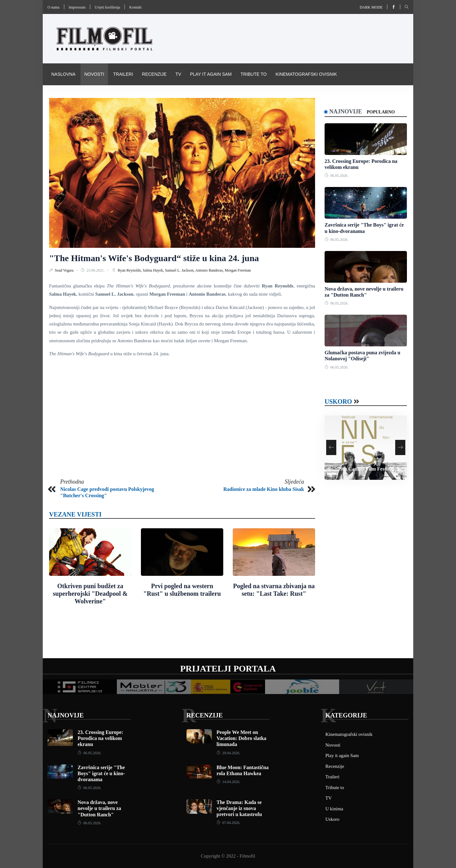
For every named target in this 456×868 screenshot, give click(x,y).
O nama (54, 7)
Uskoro (338, 402)
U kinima (334, 809)
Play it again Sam (211, 74)
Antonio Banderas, (210, 270)
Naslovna (63, 74)
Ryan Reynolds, (130, 270)
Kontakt (135, 7)
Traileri (123, 74)
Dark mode (371, 7)
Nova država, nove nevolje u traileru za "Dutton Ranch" (99, 808)
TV (178, 74)
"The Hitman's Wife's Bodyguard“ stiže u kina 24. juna (154, 258)
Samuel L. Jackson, (180, 270)
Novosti (94, 74)
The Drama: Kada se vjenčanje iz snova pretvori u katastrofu (239, 808)
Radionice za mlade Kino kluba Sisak (264, 489)
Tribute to (253, 74)
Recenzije (154, 74)
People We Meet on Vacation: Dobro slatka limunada (241, 738)
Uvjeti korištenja (107, 7)
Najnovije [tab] (346, 112)
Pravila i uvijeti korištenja (85, 96)
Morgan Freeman (238, 270)
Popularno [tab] (381, 112)
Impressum (77, 7)
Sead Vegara (65, 270)
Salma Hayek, (154, 270)
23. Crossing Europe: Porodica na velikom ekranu (100, 738)
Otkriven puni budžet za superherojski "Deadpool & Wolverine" (90, 594)
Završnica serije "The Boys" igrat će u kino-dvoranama (101, 773)
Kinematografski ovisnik (306, 74)
